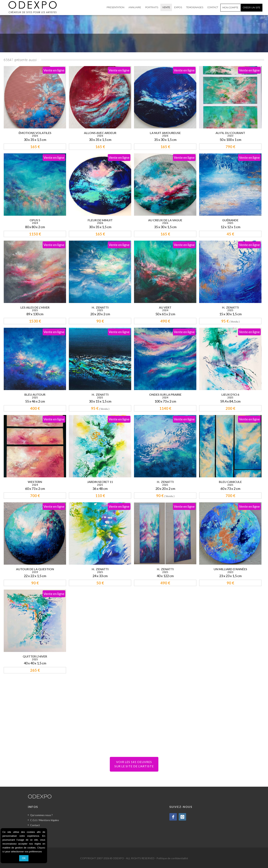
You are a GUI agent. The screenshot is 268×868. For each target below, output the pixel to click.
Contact (35, 825)
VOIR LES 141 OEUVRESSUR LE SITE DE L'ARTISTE (134, 764)
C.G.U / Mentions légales (45, 820)
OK (24, 858)
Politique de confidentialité (172, 858)
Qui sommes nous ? (41, 815)
